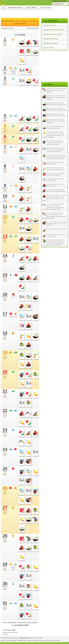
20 (5, 372)
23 (5, 431)
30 (5, 584)
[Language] (60, 4)
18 (5, 334)
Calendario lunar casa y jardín (53, 34)
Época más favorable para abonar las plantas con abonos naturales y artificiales (56, 97)
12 (5, 217)
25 (5, 469)
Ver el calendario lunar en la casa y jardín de (20, 624)
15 (5, 275)
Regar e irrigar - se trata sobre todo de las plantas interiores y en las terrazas (56, 90)
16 (5, 295)
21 (5, 392)
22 (5, 411)
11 (5, 207)
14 (5, 256)
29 (5, 565)
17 (5, 314)
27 (5, 508)
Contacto (5, 634)
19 (5, 353)
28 (5, 536)
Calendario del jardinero (51, 43)
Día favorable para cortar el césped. (57, 229)
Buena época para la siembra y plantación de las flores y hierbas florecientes (56, 121)
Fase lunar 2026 (48, 48)
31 (5, 604)
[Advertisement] (54, 63)
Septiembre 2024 (8, 28)
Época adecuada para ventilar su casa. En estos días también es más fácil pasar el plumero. (56, 150)
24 (5, 450)
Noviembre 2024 (33, 28)
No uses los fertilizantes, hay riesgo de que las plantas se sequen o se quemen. (56, 224)
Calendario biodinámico (50, 39)
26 (5, 489)
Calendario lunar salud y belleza (53, 30)
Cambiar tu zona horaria (10, 632)
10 (5, 197)
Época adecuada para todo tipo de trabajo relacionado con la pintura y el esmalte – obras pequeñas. (56, 157)
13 (5, 237)
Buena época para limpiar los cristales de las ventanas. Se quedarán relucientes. (55, 143)
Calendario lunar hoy (50, 25)
